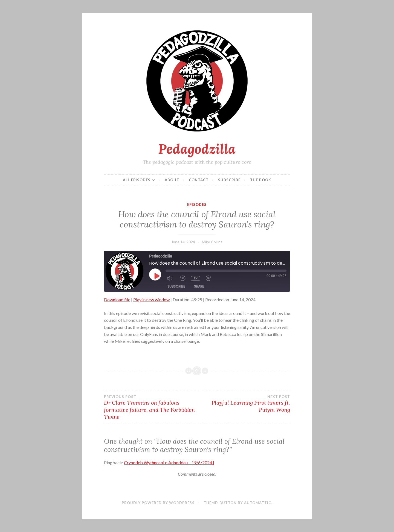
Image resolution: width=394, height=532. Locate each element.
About (172, 180)
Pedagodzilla (197, 149)
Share (199, 286)
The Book (261, 180)
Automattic (258, 503)
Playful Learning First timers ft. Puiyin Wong (244, 404)
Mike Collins (212, 242)
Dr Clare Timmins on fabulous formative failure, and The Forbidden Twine (150, 407)
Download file (117, 299)
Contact (199, 180)
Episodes (197, 204)
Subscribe (229, 180)
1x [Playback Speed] (195, 278)
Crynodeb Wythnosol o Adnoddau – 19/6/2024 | (169, 462)
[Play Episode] (157, 276)
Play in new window (151, 299)
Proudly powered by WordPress (158, 503)
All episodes (137, 180)
